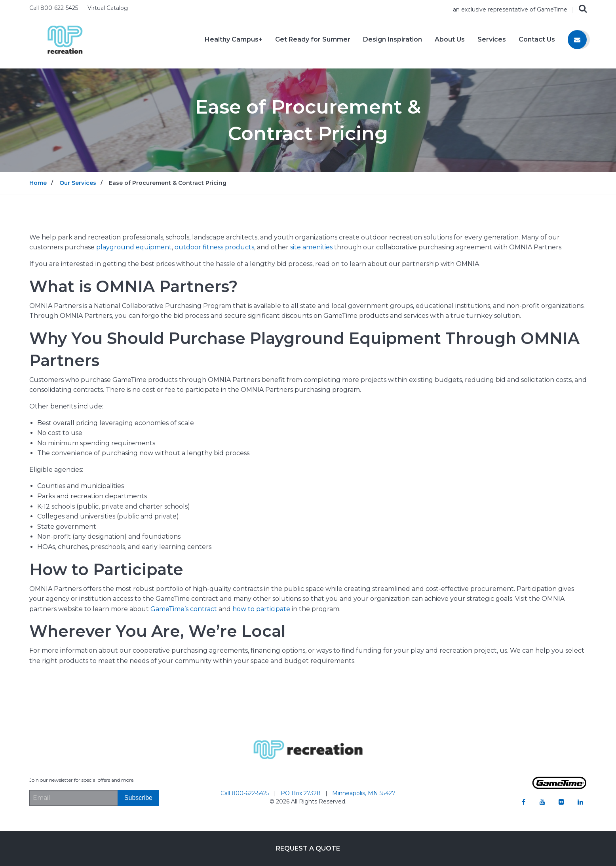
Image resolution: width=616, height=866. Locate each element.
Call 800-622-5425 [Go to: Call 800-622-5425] (246, 793)
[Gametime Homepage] (559, 787)
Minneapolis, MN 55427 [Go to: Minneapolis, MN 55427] (364, 793)
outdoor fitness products (214, 247)
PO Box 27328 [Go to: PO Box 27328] (301, 793)
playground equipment (134, 247)
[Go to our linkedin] (580, 802)
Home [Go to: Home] (38, 183)
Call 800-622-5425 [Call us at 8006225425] (54, 8)
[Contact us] (577, 40)
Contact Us (537, 40)
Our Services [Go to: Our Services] (78, 183)
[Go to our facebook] (523, 802)
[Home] (65, 39)
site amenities (311, 247)
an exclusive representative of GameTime (511, 9)
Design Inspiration (393, 40)
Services (492, 40)
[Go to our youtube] (542, 802)
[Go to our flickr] (561, 802)
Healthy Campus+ (234, 40)
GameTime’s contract (184, 609)
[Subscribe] (138, 798)
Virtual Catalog (108, 8)
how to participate (261, 609)
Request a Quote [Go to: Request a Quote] (308, 848)
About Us (450, 40)
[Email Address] (73, 798)
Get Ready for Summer (313, 40)
